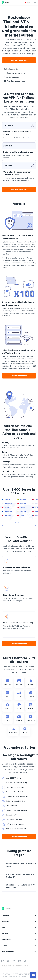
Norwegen (7, 512)
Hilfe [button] (19, 927)
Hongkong (22, 504)
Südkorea (6, 516)
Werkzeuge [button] (19, 939)
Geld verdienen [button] (19, 952)
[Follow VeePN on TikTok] (14, 961)
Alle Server (19, 523)
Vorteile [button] (19, 933)
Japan (5, 508)
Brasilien (21, 500)
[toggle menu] (35, 2)
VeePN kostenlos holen (19, 60)
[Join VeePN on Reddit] (19, 961)
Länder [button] (19, 945)
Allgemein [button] (19, 921)
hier (30, 138)
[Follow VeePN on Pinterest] (25, 961)
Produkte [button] (19, 915)
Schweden (22, 512)
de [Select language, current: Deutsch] (28, 2)
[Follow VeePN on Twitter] (8, 961)
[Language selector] (28, 2)
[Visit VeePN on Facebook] (2, 961)
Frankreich (7, 504)
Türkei (20, 516)
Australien (7, 500)
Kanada (21, 508)
